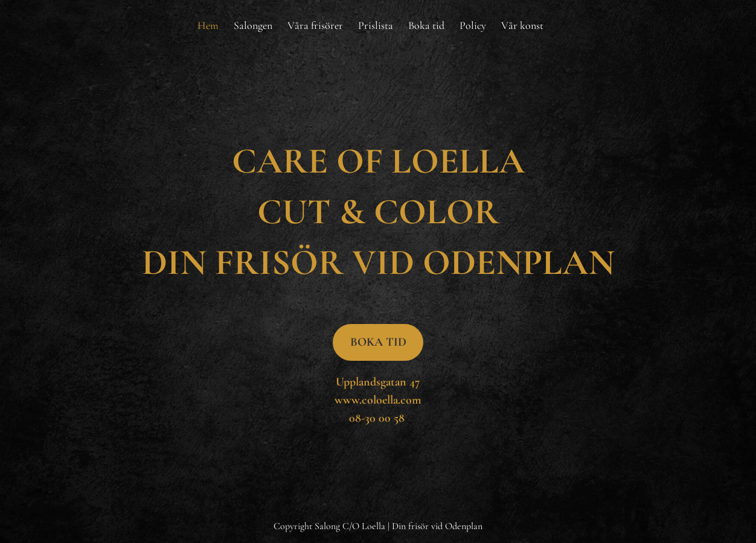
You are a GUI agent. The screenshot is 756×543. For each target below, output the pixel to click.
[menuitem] (208, 25)
